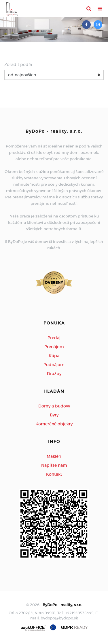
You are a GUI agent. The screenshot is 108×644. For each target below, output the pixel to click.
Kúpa (54, 356)
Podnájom (54, 365)
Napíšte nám (54, 465)
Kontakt (54, 474)
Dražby (54, 374)
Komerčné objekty (54, 424)
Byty (54, 415)
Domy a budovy (54, 406)
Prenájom (54, 347)
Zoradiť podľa (18, 64)
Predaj (54, 338)
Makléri (54, 456)
